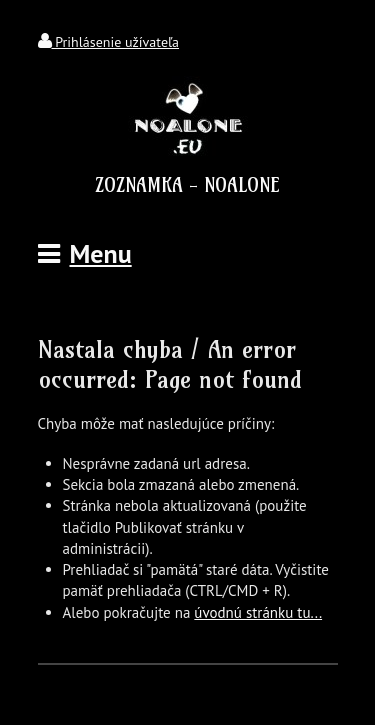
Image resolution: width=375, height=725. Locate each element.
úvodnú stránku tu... (258, 612)
